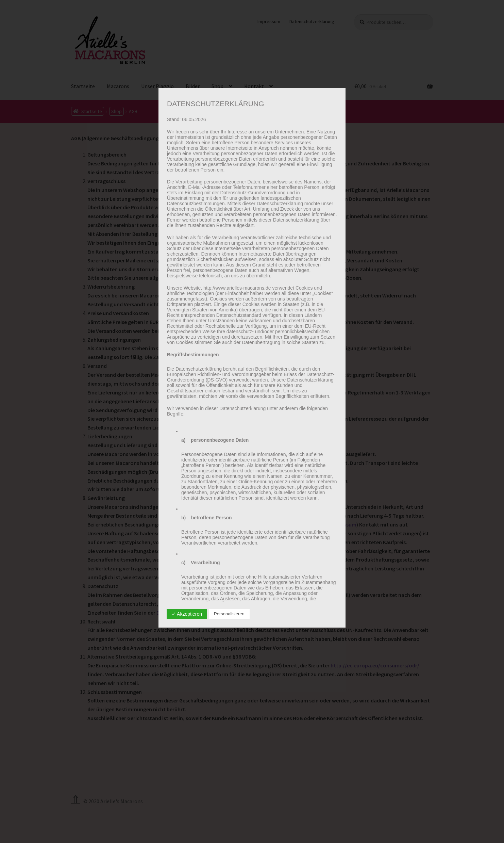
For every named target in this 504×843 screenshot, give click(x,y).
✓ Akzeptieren (187, 614)
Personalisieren (229, 614)
